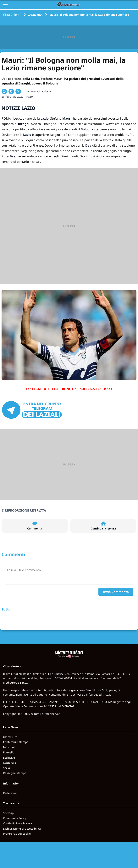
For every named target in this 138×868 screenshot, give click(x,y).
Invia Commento (116, 592)
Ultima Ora (10, 737)
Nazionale (10, 763)
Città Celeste (12, 15)
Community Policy (15, 818)
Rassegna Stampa (15, 773)
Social (7, 768)
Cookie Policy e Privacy (17, 823)
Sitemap (8, 813)
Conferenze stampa (16, 742)
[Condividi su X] (18, 91)
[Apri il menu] (5, 5)
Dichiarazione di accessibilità (22, 829)
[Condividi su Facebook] (11, 91)
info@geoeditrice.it (98, 694)
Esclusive (9, 758)
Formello (9, 752)
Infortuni (9, 747)
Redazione (10, 793)
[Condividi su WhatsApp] (4, 91)
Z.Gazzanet (35, 15)
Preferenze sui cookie (17, 834)
